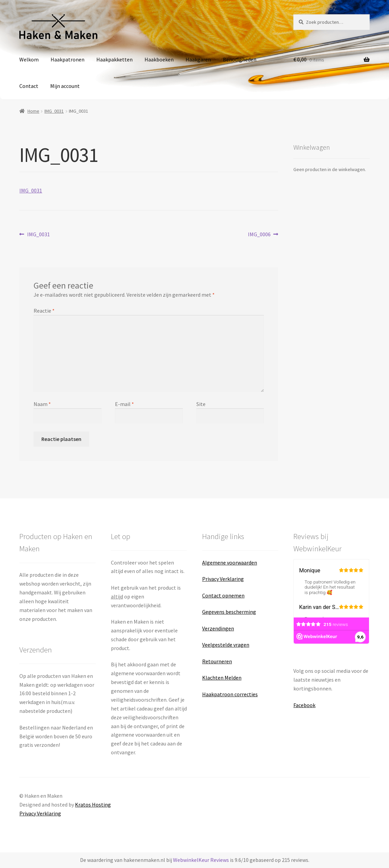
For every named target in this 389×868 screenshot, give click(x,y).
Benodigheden (240, 59)
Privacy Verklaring (223, 579)
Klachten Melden (222, 678)
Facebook (304, 705)
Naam (42, 404)
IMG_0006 (259, 234)
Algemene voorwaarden (230, 562)
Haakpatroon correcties (230, 694)
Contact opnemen (223, 595)
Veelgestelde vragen (226, 645)
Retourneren (217, 661)
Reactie (44, 311)
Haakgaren (198, 59)
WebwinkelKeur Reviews (201, 860)
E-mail (124, 404)
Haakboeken (159, 59)
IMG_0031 (54, 111)
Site (201, 404)
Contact (29, 86)
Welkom (29, 59)
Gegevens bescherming (229, 612)
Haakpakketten (114, 59)
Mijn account (65, 86)
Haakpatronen (67, 59)
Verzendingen (218, 628)
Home (33, 111)
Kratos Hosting (93, 805)
